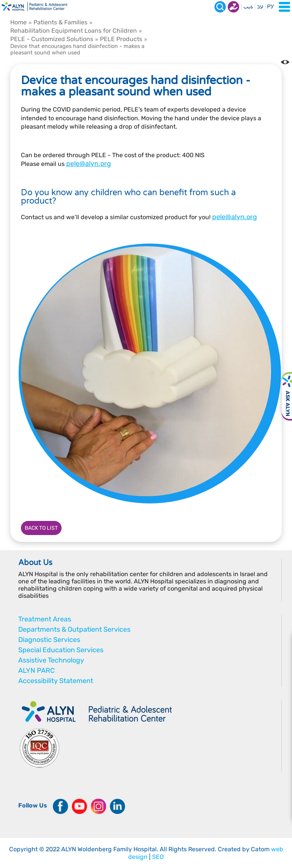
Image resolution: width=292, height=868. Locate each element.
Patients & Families (60, 22)
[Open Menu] (284, 7)
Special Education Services (61, 650)
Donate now (233, 7)
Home (18, 22)
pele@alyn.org (89, 164)
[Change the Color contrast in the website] (285, 62)
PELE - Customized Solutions (52, 39)
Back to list (41, 528)
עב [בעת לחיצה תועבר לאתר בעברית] (260, 7)
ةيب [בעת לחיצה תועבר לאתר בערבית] (248, 7)
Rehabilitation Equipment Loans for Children (74, 31)
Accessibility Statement (56, 681)
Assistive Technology (51, 660)
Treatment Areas (45, 619)
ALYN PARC (36, 671)
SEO (158, 857)
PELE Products (121, 39)
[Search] (220, 7)
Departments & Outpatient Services (74, 629)
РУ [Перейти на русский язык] (271, 7)
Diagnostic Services (49, 640)
